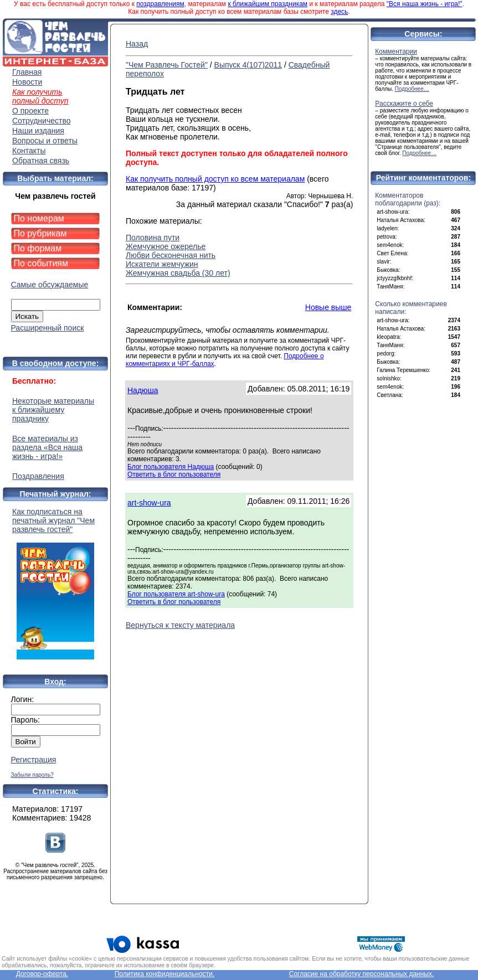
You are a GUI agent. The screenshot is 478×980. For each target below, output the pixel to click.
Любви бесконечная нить (171, 255)
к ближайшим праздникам (268, 4)
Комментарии (396, 51)
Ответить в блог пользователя (174, 474)
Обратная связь (41, 161)
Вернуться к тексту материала (180, 625)
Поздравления (38, 476)
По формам (38, 248)
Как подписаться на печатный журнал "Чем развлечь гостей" (55, 583)
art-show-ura (149, 503)
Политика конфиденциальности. (165, 974)
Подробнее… (412, 89)
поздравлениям (160, 4)
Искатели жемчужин (162, 264)
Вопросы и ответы (45, 141)
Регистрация (34, 760)
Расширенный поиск (48, 328)
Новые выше (328, 307)
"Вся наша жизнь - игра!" (425, 4)
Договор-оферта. (42, 974)
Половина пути (153, 238)
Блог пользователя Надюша (171, 467)
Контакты (29, 151)
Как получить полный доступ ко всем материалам (215, 179)
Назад (137, 44)
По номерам (39, 218)
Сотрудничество (41, 121)
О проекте (30, 111)
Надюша (143, 390)
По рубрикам (40, 233)
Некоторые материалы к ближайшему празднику (53, 410)
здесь (339, 12)
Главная (27, 72)
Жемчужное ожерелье (166, 246)
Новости (27, 82)
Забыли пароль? (32, 775)
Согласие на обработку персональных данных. (362, 974)
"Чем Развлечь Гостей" (167, 65)
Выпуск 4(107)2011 (248, 65)
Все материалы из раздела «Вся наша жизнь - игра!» (47, 447)
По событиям (41, 263)
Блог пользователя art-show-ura (176, 594)
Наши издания (38, 131)
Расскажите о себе (404, 104)
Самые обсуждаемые (50, 285)
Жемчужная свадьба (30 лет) (178, 273)
